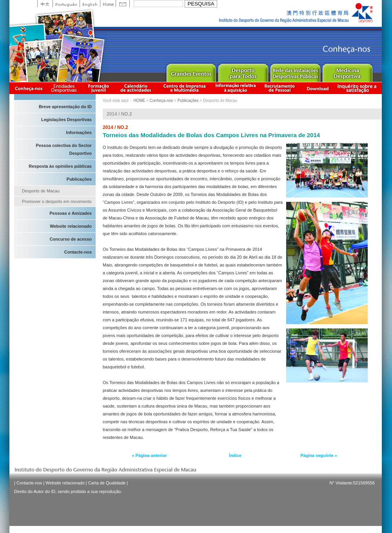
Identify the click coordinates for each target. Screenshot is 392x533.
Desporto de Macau (41, 191)
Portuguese (66, 4)
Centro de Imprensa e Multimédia (185, 88)
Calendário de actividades (136, 88)
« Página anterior (149, 455)
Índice (235, 455)
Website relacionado (71, 226)
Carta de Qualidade (107, 483)
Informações (79, 132)
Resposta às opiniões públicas (60, 166)
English (90, 4)
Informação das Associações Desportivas (65, 88)
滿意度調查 (358, 88)
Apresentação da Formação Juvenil (98, 88)
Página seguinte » (319, 455)
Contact (123, 4)
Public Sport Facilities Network (295, 71)
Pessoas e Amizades (71, 213)
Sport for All (243, 71)
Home (108, 4)
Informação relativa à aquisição (236, 88)
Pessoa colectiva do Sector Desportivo (64, 149)
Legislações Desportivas (66, 120)
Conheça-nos (29, 88)
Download (318, 88)
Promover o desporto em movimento (57, 201)
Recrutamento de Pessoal (280, 88)
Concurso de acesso (71, 239)
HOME (139, 101)
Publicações (79, 179)
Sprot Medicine (347, 71)
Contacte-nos (78, 252)
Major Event (191, 71)
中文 (45, 4)
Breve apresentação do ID (65, 107)
